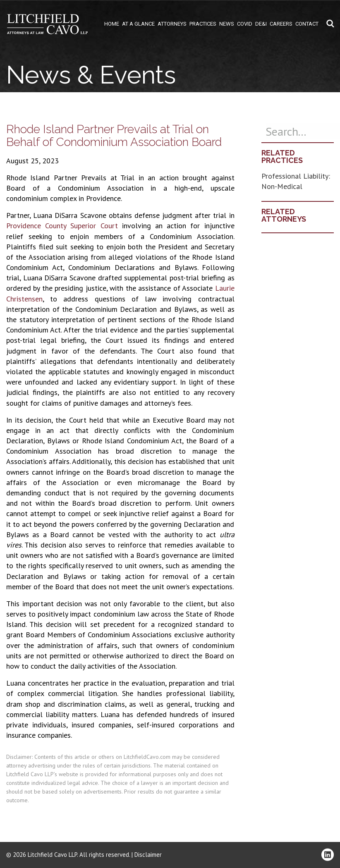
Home (112, 24)
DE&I (261, 24)
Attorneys (172, 24)
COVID (245, 24)
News (227, 24)
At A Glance (138, 24)
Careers (281, 24)
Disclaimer (148, 855)
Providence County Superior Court (62, 226)
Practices (203, 24)
